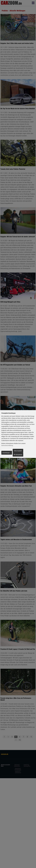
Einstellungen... (7, 453)
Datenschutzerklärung (7, 446)
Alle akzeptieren (18, 455)
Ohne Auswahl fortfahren (18, 451)
